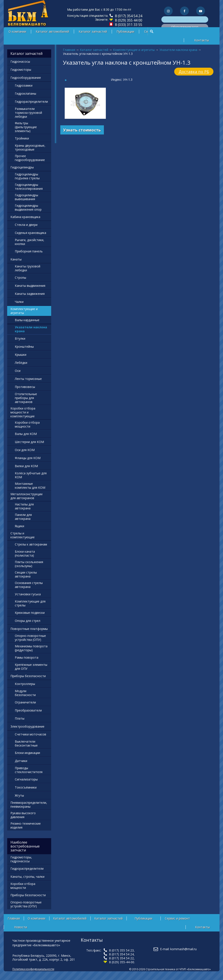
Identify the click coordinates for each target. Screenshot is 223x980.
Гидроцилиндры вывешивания (26, 197)
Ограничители (25, 702)
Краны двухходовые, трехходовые (30, 147)
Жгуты (19, 795)
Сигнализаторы (26, 779)
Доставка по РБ (194, 72)
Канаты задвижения (30, 294)
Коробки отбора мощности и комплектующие (23, 412)
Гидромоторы (21, 70)
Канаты (16, 259)
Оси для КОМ (25, 450)
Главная (69, 50)
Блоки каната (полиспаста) (25, 553)
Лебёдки (21, 363)
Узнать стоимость (82, 130)
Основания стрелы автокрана (29, 585)
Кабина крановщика (25, 217)
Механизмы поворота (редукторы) (31, 648)
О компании (17, 31)
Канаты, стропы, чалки (27, 877)
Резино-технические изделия (26, 825)
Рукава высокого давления (23, 815)
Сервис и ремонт (177, 918)
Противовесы (25, 387)
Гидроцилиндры (22, 167)
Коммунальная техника (185, 19)
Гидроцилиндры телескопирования (29, 187)
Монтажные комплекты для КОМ (30, 486)
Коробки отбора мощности (27, 424)
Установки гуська (28, 594)
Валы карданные (27, 320)
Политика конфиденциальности (33, 969)
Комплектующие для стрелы (30, 603)
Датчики (21, 761)
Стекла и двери (26, 225)
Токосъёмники (26, 787)
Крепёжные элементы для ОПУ (31, 667)
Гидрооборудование (26, 78)
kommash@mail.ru (183, 949)
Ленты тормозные (28, 379)
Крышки (21, 355)
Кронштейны (24, 347)
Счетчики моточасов (30, 734)
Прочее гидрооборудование (30, 158)
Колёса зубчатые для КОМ (31, 475)
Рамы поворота (27, 657)
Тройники (22, 138)
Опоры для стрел (28, 621)
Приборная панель (29, 251)
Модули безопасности (25, 693)
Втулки (20, 338)
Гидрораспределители (31, 102)
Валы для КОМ (26, 434)
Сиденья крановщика (30, 233)
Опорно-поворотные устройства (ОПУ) (30, 638)
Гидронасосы (20, 61)
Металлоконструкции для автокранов (26, 496)
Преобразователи (28, 710)
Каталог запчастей (93, 31)
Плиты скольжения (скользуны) (29, 564)
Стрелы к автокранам (31, 544)
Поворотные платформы (29, 629)
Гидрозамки (24, 85)
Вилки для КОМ (26, 466)
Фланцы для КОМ (28, 458)
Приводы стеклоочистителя (29, 770)
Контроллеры (25, 684)
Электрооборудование (27, 726)
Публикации (125, 31)
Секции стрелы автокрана (26, 574)
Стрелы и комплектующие (23, 535)
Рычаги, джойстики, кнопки (30, 242)
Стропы (20, 278)
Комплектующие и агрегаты (134, 50)
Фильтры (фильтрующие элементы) (26, 127)
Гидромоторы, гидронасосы (21, 859)
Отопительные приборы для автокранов (26, 398)
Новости (21, 927)
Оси (18, 371)
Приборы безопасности (28, 676)
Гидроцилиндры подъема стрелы (27, 176)
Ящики (19, 526)
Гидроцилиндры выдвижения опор (28, 207)
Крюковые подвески (30, 613)
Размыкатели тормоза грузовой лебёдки (28, 113)
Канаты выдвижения (30, 286)
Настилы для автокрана (24, 506)
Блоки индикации (27, 753)
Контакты (202, 40)
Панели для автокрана (23, 517)
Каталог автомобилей (52, 31)
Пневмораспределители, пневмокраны (29, 805)
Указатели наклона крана (178, 50)
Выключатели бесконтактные (26, 743)
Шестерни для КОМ (29, 442)
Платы (20, 718)
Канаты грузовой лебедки (28, 268)
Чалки (19, 302)
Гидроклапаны (25, 93)
